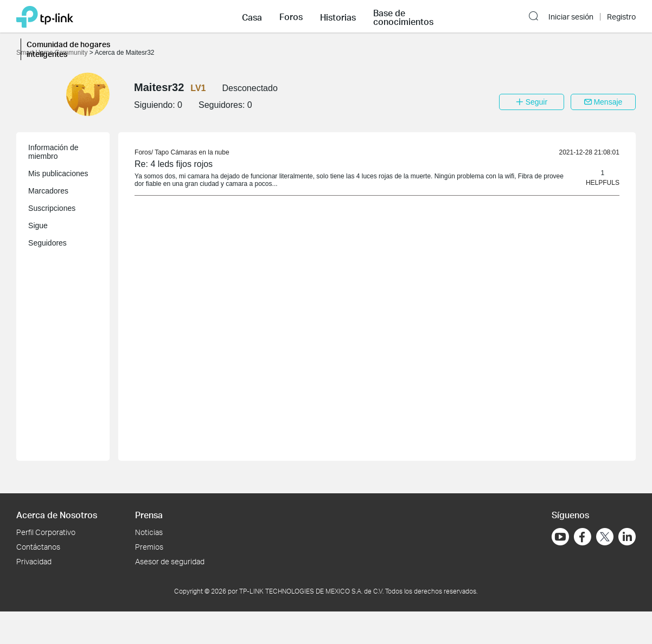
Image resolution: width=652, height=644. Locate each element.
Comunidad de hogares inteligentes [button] (68, 49)
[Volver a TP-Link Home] (45, 16)
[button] (252, 16)
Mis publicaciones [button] (58, 173)
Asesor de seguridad (170, 561)
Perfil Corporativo (46, 532)
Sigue (38, 226)
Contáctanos (38, 547)
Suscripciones (52, 208)
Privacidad (34, 561)
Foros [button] (291, 17)
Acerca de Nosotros (57, 515)
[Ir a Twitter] (605, 538)
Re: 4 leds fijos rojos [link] (174, 164)
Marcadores (48, 191)
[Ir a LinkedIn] (627, 537)
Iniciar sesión (571, 17)
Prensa (149, 515)
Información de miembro (53, 152)
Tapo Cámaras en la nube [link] (192, 152)
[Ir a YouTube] (560, 537)
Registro (621, 17)
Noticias (149, 532)
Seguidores (47, 243)
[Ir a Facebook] (583, 537)
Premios (149, 547)
